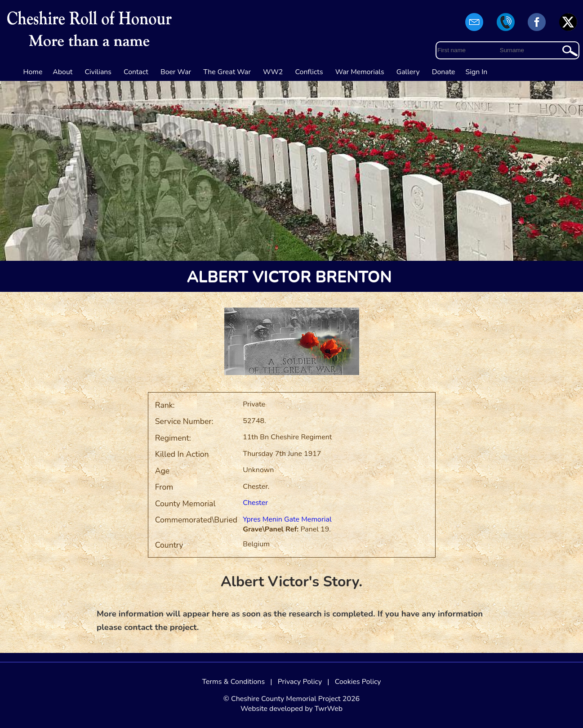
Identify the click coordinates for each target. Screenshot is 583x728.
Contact (136, 72)
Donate (444, 72)
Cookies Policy (358, 682)
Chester (255, 503)
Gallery (408, 72)
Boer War (176, 72)
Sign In (477, 72)
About (62, 72)
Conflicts (309, 72)
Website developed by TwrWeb (291, 709)
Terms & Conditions (233, 682)
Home (33, 72)
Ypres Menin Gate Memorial (287, 519)
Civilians (98, 72)
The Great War (227, 72)
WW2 (273, 72)
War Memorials (360, 72)
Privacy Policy (300, 682)
